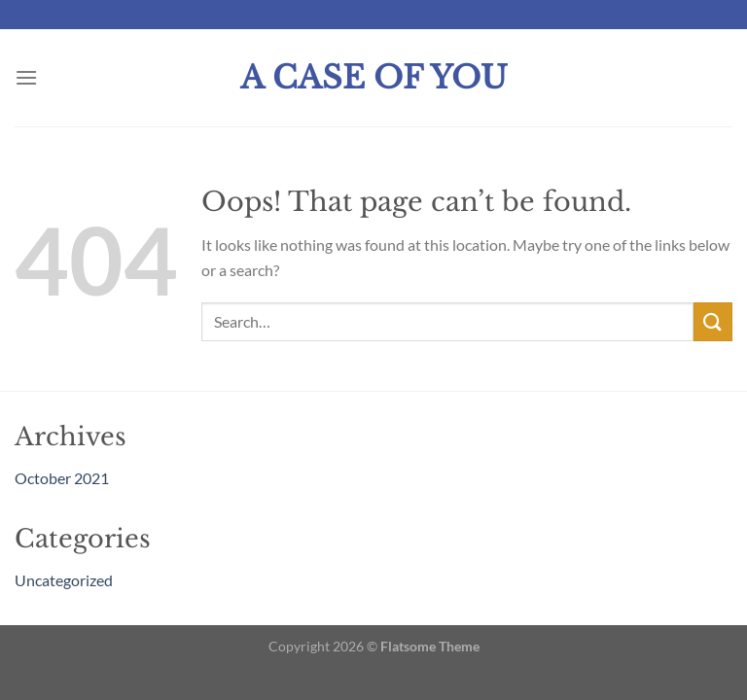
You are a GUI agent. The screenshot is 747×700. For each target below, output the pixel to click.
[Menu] (26, 77)
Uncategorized (64, 580)
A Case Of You (374, 78)
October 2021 (62, 478)
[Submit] (713, 321)
